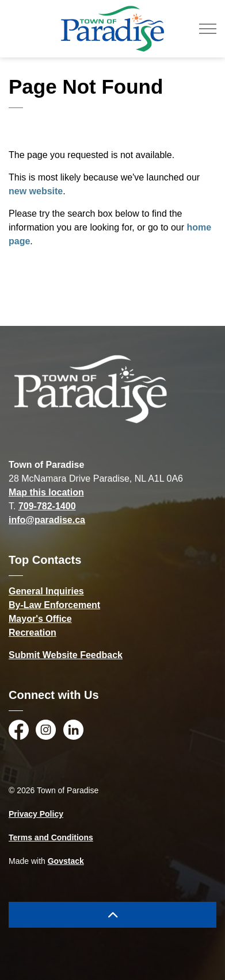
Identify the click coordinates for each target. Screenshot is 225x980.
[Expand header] (208, 29)
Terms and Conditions (51, 837)
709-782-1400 (47, 506)
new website (36, 191)
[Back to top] (112, 915)
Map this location (46, 492)
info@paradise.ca (47, 520)
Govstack (66, 861)
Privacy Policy (36, 814)
